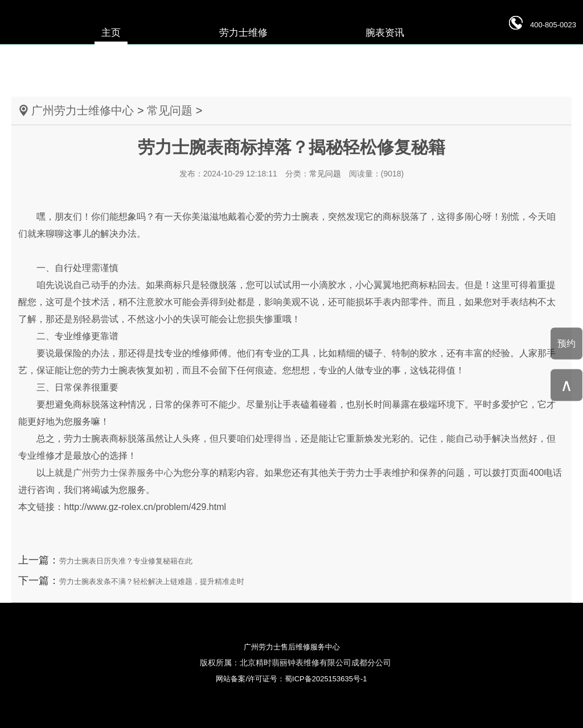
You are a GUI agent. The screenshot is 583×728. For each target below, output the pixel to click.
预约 (566, 343)
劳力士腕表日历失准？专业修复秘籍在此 (126, 561)
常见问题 (170, 110)
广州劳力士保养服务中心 (123, 473)
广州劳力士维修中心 (83, 110)
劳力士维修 (243, 33)
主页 (111, 33)
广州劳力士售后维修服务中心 (292, 647)
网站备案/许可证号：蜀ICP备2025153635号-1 (291, 679)
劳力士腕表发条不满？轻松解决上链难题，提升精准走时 (152, 581)
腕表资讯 (385, 33)
